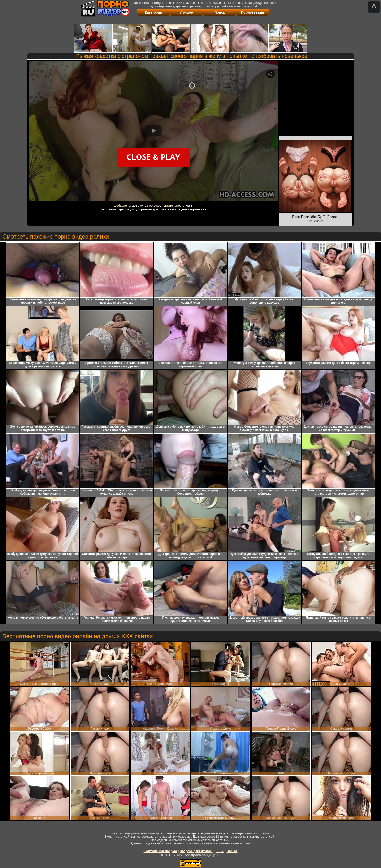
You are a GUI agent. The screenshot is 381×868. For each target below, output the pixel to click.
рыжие (146, 209)
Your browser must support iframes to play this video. (153, 132)
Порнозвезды (253, 12)
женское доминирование (187, 209)
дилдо (135, 209)
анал (112, 209)
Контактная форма (160, 851)
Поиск (219, 12)
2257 (220, 851)
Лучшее (186, 12)
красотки (160, 209)
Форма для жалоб (196, 851)
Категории (153, 12)
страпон (123, 209)
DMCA (232, 851)
